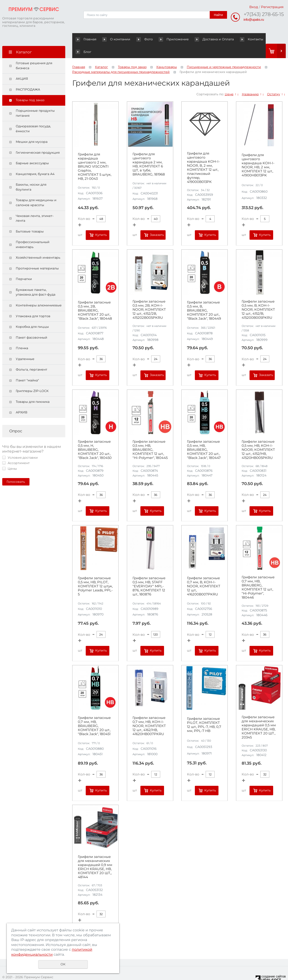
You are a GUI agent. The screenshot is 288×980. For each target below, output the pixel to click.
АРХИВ (21, 400)
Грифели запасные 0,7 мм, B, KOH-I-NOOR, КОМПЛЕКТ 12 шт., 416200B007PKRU (204, 574)
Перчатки (24, 267)
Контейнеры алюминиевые (39, 293)
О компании (113, 39)
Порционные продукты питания (35, 101)
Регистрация (272, 7)
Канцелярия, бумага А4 (35, 162)
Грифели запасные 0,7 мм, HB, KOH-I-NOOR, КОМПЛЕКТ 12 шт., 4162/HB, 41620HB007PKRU (149, 713)
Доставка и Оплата (201, 39)
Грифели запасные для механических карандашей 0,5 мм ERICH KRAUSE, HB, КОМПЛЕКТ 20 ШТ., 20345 (259, 715)
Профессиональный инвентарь (33, 232)
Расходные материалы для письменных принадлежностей (121, 59)
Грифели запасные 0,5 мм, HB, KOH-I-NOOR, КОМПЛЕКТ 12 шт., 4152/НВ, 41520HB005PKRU (258, 437)
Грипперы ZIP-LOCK (32, 378)
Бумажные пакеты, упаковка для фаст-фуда (36, 280)
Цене (229, 82)
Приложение (165, 39)
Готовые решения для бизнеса (34, 53)
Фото (137, 39)
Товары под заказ (30, 88)
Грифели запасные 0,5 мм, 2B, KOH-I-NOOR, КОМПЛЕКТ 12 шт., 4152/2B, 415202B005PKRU (149, 297)
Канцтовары (167, 55)
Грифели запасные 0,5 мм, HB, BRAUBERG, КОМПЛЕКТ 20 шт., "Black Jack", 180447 (204, 437)
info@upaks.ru (254, 19)
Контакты (234, 39)
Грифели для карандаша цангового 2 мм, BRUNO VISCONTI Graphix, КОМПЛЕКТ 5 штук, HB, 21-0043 (95, 154)
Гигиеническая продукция (38, 140)
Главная (87, 39)
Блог (255, 39)
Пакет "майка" (27, 368)
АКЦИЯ (22, 66)
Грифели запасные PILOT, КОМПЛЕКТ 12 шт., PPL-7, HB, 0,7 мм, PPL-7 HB (204, 712)
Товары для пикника (33, 389)
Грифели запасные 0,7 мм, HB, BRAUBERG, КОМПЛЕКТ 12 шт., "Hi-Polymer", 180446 (258, 575)
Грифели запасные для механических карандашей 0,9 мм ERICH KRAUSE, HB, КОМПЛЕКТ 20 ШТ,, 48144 (95, 855)
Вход (254, 7)
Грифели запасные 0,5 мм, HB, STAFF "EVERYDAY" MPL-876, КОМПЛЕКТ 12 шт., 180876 (149, 574)
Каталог (101, 55)
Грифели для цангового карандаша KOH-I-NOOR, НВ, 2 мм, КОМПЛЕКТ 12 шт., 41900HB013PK (258, 153)
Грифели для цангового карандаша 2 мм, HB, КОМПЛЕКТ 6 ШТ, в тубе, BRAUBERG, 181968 (149, 152)
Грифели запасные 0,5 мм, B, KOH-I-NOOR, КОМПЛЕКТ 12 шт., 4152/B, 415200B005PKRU (258, 297)
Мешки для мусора (32, 129)
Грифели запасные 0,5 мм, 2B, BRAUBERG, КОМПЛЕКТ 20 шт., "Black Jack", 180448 (95, 298)
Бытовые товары (30, 219)
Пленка (22, 336)
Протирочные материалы (37, 256)
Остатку (274, 82)
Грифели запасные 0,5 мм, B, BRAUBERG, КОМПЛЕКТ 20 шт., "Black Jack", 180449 (204, 298)
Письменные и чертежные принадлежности (224, 55)
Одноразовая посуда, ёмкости (33, 116)
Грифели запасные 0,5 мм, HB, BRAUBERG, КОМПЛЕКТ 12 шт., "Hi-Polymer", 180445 (150, 437)
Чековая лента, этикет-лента (35, 206)
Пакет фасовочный (31, 325)
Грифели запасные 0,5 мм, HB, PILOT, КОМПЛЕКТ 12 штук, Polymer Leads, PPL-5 (95, 574)
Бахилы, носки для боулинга (31, 175)
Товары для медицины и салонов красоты (36, 190)
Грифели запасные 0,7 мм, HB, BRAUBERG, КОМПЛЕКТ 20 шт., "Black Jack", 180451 (94, 713)
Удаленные (25, 346)
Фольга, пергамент (31, 357)
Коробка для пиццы (32, 314)
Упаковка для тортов (33, 303)
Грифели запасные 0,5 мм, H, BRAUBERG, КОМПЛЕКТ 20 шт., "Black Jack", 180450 (95, 437)
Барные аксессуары (32, 151)
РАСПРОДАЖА (28, 77)
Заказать (157, 222)
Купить (101, 222)
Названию (250, 82)
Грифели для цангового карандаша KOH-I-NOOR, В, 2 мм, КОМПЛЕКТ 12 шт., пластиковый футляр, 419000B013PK (203, 155)
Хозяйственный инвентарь (38, 245)
